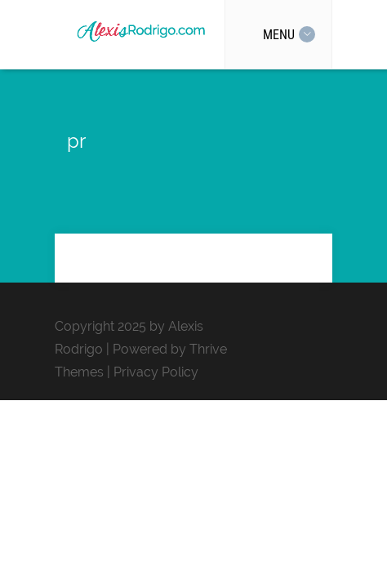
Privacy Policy (156, 372)
